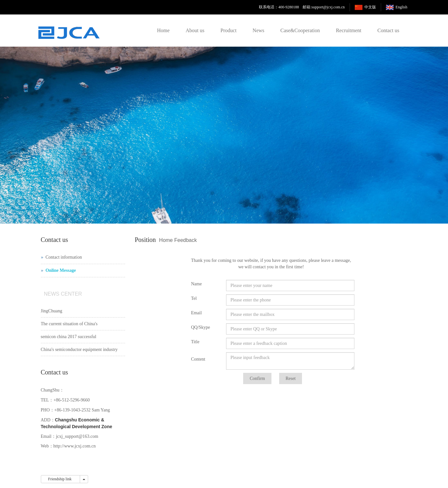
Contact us (389, 30)
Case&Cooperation (300, 30)
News (258, 30)
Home (163, 30)
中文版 (370, 7)
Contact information (64, 257)
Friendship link (60, 479)
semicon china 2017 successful (69, 337)
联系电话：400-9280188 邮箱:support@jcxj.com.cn (302, 7)
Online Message (61, 270)
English (402, 7)
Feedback (186, 240)
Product (229, 30)
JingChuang (52, 311)
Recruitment (348, 30)
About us (195, 30)
